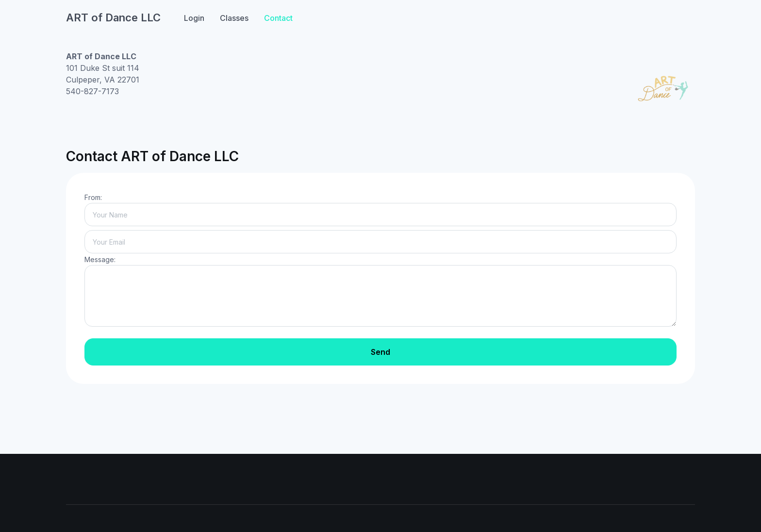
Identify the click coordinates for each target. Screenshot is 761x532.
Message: (100, 259)
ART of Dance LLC (113, 17)
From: (93, 197)
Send (380, 352)
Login (194, 18)
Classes (234, 18)
